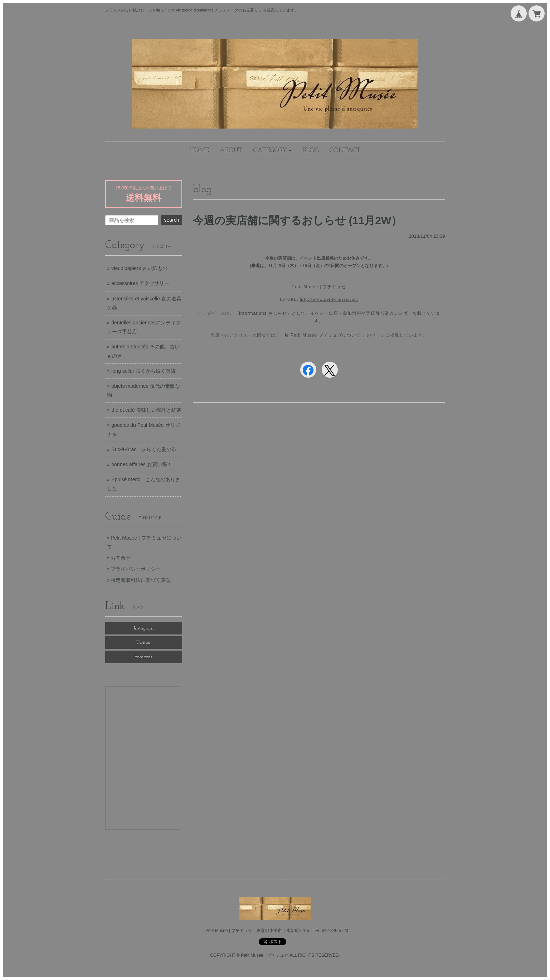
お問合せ (121, 558)
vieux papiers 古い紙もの (139, 268)
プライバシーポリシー (136, 569)
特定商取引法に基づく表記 (141, 580)
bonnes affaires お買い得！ (142, 464)
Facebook (144, 657)
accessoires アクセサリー (140, 283)
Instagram (144, 628)
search (171, 220)
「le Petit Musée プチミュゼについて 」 (323, 335)
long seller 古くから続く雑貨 (143, 371)
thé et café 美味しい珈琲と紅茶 (146, 410)
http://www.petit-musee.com (329, 299)
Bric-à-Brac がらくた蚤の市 (144, 449)
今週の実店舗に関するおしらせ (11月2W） (298, 220)
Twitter (143, 643)
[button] (273, 151)
